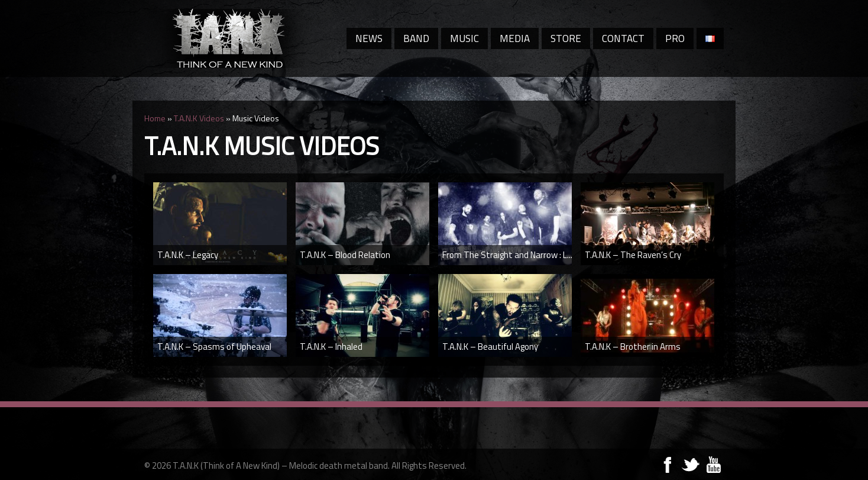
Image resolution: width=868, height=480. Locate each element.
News (369, 38)
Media (515, 38)
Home (155, 118)
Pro (675, 38)
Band (416, 38)
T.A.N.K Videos (199, 118)
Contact (623, 38)
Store (566, 38)
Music (464, 38)
